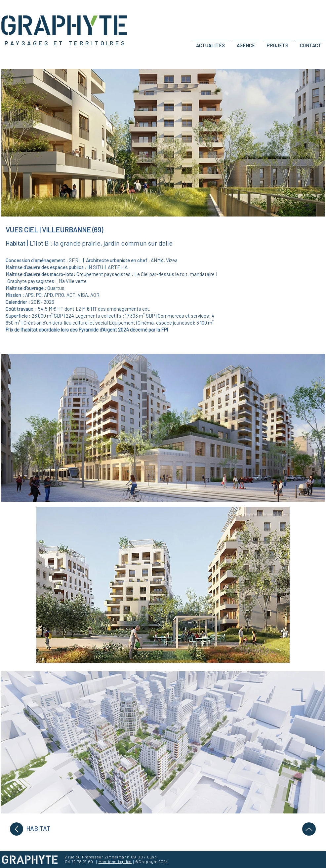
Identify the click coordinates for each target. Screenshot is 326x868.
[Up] (17, 829)
